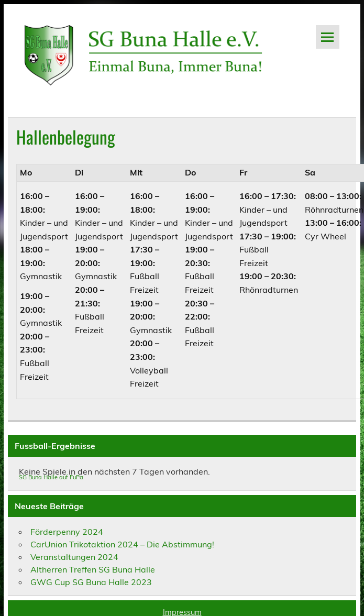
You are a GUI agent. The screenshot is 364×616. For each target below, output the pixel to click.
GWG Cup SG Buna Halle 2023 (91, 582)
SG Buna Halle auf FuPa (51, 477)
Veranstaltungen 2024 (74, 557)
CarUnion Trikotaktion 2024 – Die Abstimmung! (122, 544)
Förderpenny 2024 (67, 532)
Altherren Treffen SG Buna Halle (93, 569)
